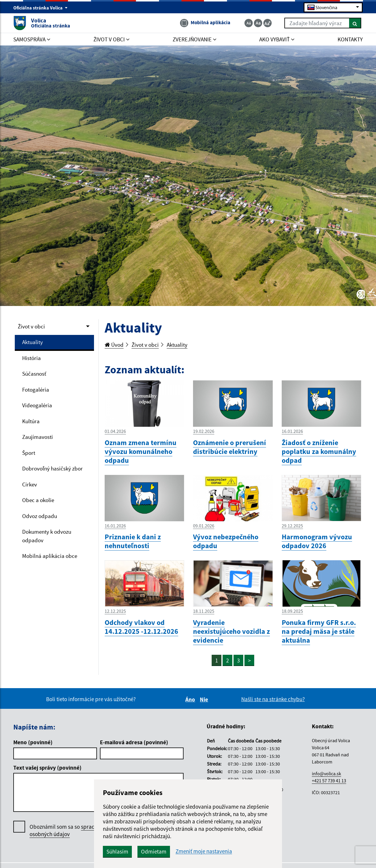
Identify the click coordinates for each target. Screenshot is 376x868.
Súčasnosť (34, 374)
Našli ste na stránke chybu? (273, 699)
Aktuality (33, 342)
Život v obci (31, 326)
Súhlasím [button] (117, 851)
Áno (191, 699)
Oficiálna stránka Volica (40, 8)
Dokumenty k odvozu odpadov (47, 536)
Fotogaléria (36, 390)
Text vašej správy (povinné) (47, 768)
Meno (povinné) (33, 742)
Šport (29, 453)
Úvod (114, 345)
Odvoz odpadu (40, 516)
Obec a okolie (38, 500)
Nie (205, 699)
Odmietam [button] (154, 851)
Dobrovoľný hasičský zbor (52, 468)
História (31, 358)
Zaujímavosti (38, 437)
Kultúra (31, 421)
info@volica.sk (326, 773)
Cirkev (30, 484)
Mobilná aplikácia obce (50, 556)
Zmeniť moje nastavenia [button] (204, 851)
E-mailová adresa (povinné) (134, 742)
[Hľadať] (355, 23)
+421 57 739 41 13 (329, 781)
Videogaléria (37, 405)
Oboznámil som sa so (71, 830)
